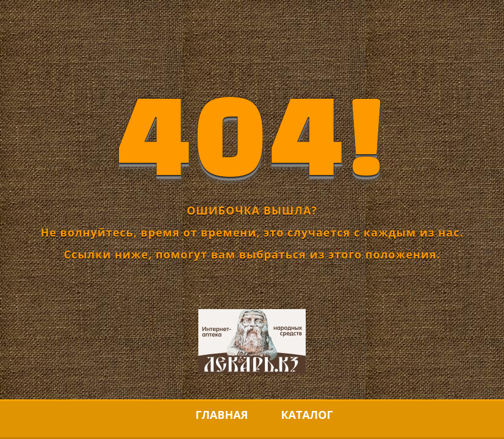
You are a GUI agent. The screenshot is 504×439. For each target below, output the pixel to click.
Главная (221, 415)
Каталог (307, 415)
